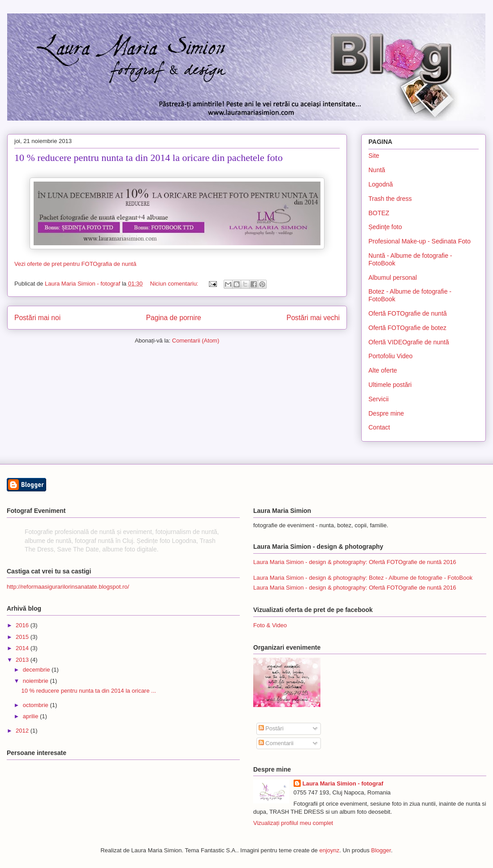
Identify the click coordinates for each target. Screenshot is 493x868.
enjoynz (329, 850)
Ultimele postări (390, 385)
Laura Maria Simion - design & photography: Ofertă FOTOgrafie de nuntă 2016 (355, 562)
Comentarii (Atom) (196, 341)
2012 (23, 731)
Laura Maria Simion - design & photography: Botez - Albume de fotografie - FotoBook (363, 578)
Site (374, 156)
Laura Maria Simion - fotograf (343, 783)
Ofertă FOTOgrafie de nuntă (408, 313)
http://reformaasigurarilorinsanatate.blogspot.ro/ (68, 587)
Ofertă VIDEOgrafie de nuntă (409, 342)
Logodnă (381, 184)
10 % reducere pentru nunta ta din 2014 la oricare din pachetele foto (149, 158)
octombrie (37, 705)
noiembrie (37, 681)
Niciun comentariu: (175, 284)
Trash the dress (390, 199)
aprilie (31, 716)
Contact (379, 427)
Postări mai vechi (313, 318)
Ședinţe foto (385, 227)
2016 (23, 625)
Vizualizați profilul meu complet (293, 823)
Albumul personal (393, 278)
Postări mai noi (37, 318)
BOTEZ (379, 213)
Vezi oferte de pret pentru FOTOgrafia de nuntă (75, 264)
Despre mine (386, 413)
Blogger (381, 850)
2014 (23, 648)
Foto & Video (270, 625)
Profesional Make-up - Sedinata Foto (419, 241)
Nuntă (377, 170)
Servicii (378, 399)
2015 (23, 637)
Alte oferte (383, 370)
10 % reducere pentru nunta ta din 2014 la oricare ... (89, 691)
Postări (271, 728)
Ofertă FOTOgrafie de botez (407, 328)
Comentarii (276, 743)
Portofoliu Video (391, 356)
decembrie (37, 670)
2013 (23, 660)
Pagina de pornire (174, 318)
